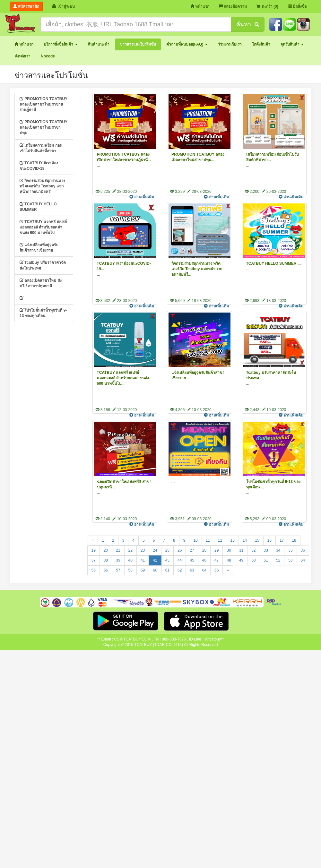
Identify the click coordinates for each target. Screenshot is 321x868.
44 (180, 560)
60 (155, 570)
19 (94, 550)
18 (294, 540)
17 (282, 540)
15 (257, 540)
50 (253, 560)
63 (192, 570)
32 (253, 550)
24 (155, 550)
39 (118, 560)
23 (143, 550)
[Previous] (93, 541)
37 (94, 560)
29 (217, 550)
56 (106, 570)
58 (130, 570)
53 (290, 560)
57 (118, 570)
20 (106, 550)
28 (204, 550)
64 (204, 570)
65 (217, 570)
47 (217, 560)
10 (195, 540)
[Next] (228, 570)
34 (278, 550)
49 (241, 560)
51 (266, 560)
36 (303, 550)
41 (143, 560)
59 (143, 570)
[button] (61, 44)
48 (229, 560)
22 (130, 550)
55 (94, 570)
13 (232, 540)
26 (180, 550)
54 (303, 560)
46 (204, 560)
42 (155, 560)
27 (192, 550)
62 (180, 570)
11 (208, 540)
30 (229, 550)
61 (167, 570)
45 (192, 560)
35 (290, 550)
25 (167, 550)
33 (266, 550)
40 (130, 560)
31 (241, 550)
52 (278, 560)
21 (118, 550)
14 (245, 540)
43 (167, 560)
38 (106, 560)
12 (220, 540)
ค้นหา (247, 24)
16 (269, 540)
